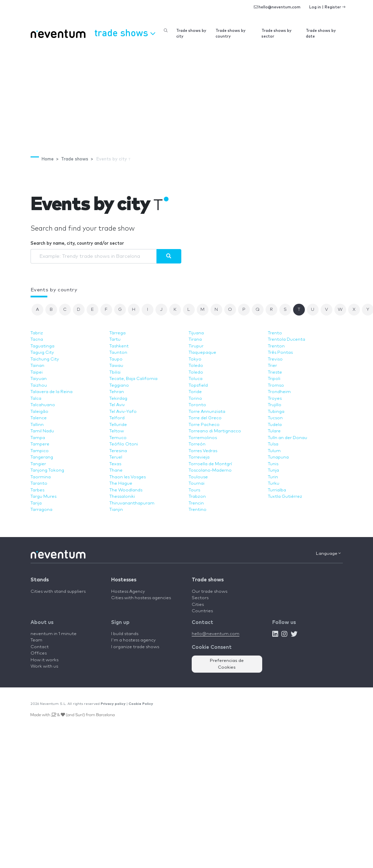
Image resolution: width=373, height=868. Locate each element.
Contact (40, 647)
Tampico (40, 451)
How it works (44, 660)
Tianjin (116, 510)
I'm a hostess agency (133, 640)
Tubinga (276, 412)
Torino (195, 399)
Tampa (38, 438)
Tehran (117, 392)
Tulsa (273, 444)
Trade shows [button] (125, 33)
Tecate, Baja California (133, 379)
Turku (274, 484)
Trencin (196, 503)
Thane (116, 470)
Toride (195, 392)
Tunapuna (278, 457)
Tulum (274, 451)
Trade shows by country (230, 34)
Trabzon (197, 497)
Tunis (273, 464)
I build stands (125, 634)
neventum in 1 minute (54, 634)
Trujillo (275, 405)
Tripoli (274, 379)
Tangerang (42, 457)
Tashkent (119, 346)
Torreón (197, 444)
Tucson (275, 418)
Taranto (39, 484)
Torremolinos (203, 438)
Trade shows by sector (276, 34)
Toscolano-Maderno (210, 470)
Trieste (275, 372)
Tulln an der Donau (288, 438)
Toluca (196, 379)
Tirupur (196, 346)
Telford (117, 418)
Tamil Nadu (42, 431)
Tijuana (196, 333)
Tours (194, 490)
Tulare (274, 431)
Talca (36, 399)
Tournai (197, 484)
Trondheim (279, 392)
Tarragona (41, 510)
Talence (39, 418)
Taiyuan (39, 379)
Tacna (37, 340)
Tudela (275, 425)
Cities (198, 605)
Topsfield (198, 385)
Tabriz (37, 333)
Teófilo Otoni (124, 444)
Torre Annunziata (207, 412)
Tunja (273, 470)
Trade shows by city (191, 34)
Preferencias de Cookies (227, 664)
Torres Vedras (203, 451)
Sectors (200, 598)
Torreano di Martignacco (215, 431)
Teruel (116, 457)
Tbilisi (115, 372)
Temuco (118, 438)
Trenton (276, 346)
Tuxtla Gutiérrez (285, 497)
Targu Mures (43, 497)
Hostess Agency (128, 592)
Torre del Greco (205, 418)
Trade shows (208, 580)
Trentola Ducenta (287, 340)
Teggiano (119, 385)
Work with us (44, 666)
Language (328, 553)
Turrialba (277, 490)
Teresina (118, 451)
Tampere (40, 444)
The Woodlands (126, 490)
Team (36, 640)
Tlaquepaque (202, 353)
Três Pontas (280, 353)
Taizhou (39, 385)
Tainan (37, 366)
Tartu (115, 340)
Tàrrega (118, 333)
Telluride (118, 425)
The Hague (121, 484)
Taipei (37, 372)
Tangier (38, 464)
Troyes (275, 399)
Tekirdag (118, 399)
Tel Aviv (117, 405)
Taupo (116, 359)
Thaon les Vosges (128, 477)
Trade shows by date (321, 34)
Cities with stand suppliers (58, 592)
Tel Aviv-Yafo (123, 412)
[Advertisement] (186, 94)
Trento (275, 333)
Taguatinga (42, 346)
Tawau (116, 366)
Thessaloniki (122, 497)
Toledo (196, 366)
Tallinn (37, 425)
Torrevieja (199, 457)
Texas (115, 464)
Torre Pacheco (204, 425)
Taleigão (39, 412)
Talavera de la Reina (52, 392)
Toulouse (198, 477)
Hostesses (124, 580)
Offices (39, 653)
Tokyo (195, 359)
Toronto (197, 405)
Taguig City (42, 353)
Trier (272, 366)
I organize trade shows (135, 647)
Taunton (118, 353)
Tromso (276, 385)
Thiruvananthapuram (132, 503)
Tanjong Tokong (47, 470)
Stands (40, 580)
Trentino (198, 510)
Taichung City (45, 359)
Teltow (117, 431)
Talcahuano (43, 405)
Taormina (41, 477)
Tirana (195, 340)
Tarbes (37, 490)
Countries (202, 611)
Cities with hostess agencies (141, 598)
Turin (273, 477)
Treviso (275, 359)
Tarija (36, 503)
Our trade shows (209, 592)
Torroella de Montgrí (210, 464)
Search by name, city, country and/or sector (77, 244)
